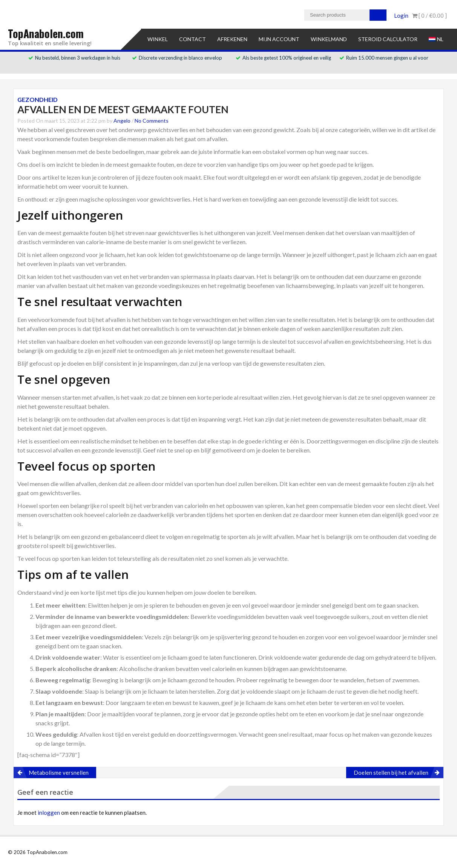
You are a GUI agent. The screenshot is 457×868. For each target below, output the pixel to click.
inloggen (49, 813)
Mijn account (279, 39)
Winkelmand (329, 39)
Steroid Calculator (388, 39)
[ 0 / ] (429, 15)
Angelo (122, 121)
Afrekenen (232, 39)
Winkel (158, 39)
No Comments (152, 121)
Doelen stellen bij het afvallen (391, 773)
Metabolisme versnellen (59, 773)
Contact (192, 39)
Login (401, 15)
